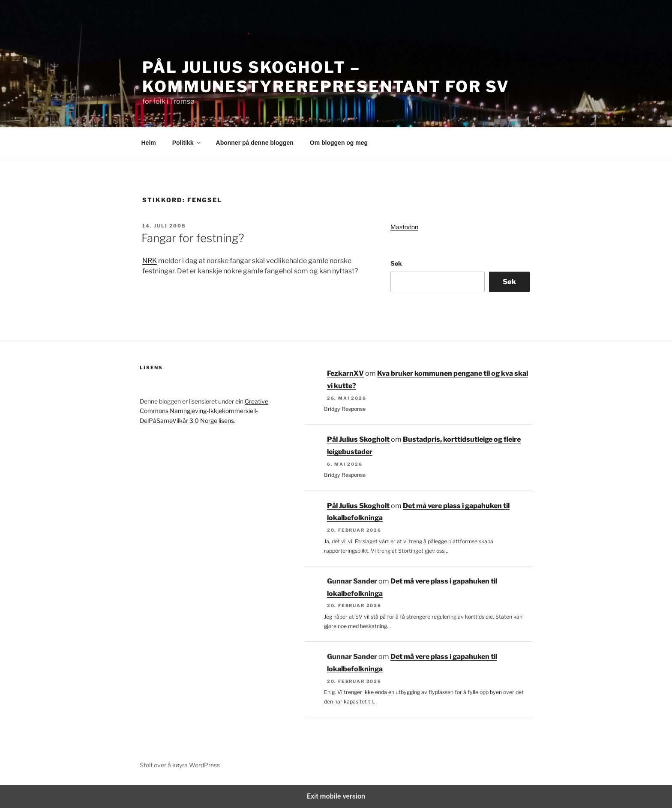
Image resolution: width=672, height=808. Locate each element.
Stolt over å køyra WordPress (180, 765)
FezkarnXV (345, 373)
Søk (396, 263)
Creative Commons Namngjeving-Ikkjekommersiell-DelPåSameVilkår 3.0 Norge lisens (204, 411)
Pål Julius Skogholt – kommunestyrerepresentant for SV (326, 77)
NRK (150, 261)
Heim (149, 143)
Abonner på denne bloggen (255, 143)
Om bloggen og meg (339, 143)
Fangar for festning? (193, 238)
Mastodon (404, 227)
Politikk (187, 143)
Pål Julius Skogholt (358, 439)
